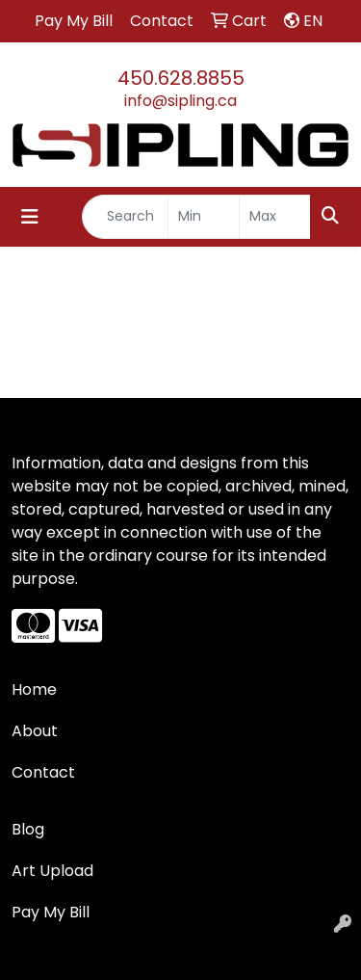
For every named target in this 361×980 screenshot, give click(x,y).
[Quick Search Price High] (275, 217)
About (35, 731)
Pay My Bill (51, 912)
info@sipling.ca (180, 101)
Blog (28, 829)
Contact (43, 772)
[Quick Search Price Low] (204, 217)
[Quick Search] (125, 217)
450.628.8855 (181, 78)
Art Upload (52, 871)
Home (34, 689)
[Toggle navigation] (30, 217)
